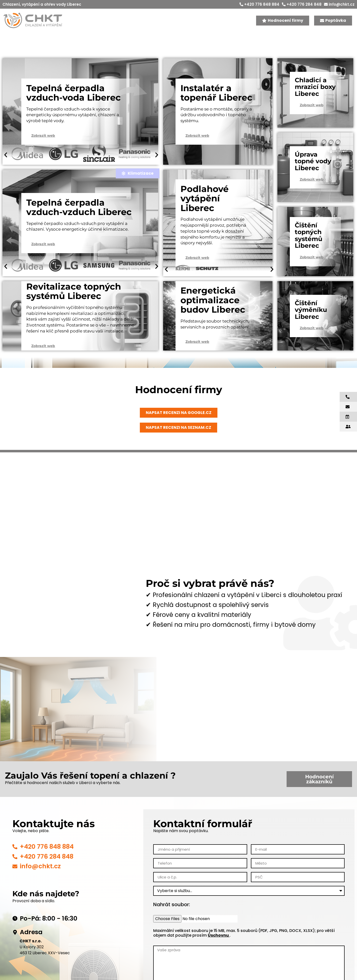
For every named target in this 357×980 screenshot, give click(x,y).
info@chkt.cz (339, 4)
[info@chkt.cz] (15, 867)
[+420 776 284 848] (15, 857)
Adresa (31, 932)
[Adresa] (15, 932)
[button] (6, 155)
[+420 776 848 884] (15, 847)
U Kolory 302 (32, 947)
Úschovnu (219, 935)
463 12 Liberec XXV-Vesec (45, 953)
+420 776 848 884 (259, 4)
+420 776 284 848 (302, 4)
